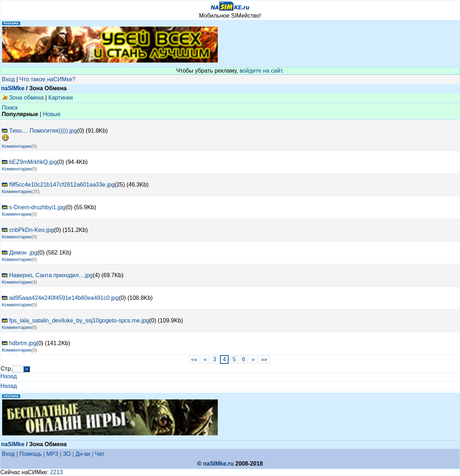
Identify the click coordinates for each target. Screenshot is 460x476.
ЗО (67, 454)
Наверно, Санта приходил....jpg (51, 275)
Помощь (31, 454)
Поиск (10, 108)
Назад (9, 376)
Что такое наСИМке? (47, 79)
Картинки (61, 98)
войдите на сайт (261, 71)
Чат (100, 454)
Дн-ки (83, 454)
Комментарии (17, 146)
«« (194, 359)
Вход (8, 79)
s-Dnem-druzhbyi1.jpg (37, 207)
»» (264, 359)
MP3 (52, 454)
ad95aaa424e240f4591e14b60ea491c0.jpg (64, 298)
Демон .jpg (23, 253)
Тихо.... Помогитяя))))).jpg (43, 131)
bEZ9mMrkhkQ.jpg (33, 162)
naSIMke (13, 88)
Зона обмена (23, 98)
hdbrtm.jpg (23, 343)
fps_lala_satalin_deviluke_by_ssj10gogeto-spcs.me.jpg (79, 321)
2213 (56, 472)
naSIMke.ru (218, 464)
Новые (52, 114)
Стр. (6, 369)
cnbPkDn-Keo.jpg (31, 230)
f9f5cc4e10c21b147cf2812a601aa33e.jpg (62, 185)
